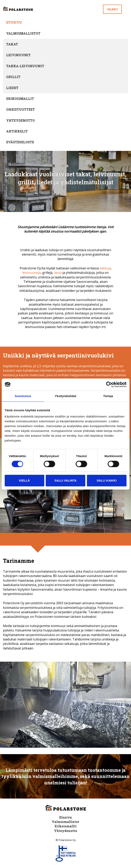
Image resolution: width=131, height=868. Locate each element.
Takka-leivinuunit (25, 66)
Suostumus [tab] (23, 396)
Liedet (12, 88)
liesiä (58, 273)
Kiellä (24, 480)
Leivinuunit (18, 55)
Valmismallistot (23, 33)
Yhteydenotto (20, 120)
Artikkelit (17, 131)
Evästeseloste (20, 142)
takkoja (105, 268)
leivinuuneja (31, 273)
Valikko (112, 9)
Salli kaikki (106, 480)
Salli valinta (65, 480)
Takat (12, 44)
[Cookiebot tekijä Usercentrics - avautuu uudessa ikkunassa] (109, 384)
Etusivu (14, 22)
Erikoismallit (20, 99)
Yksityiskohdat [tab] (65, 396)
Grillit (13, 77)
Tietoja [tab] (108, 396)
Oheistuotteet (20, 109)
